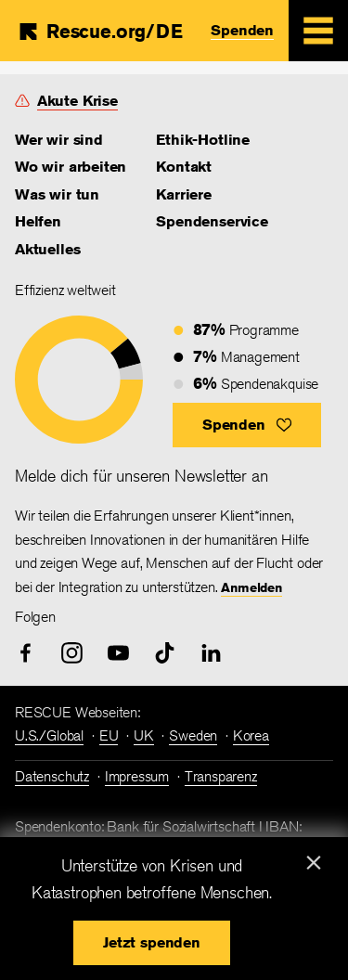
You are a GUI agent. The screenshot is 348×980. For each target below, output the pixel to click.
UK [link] (144, 735)
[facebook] (26, 653)
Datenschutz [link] (52, 776)
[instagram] (72, 653)
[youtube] (118, 653)
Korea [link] (251, 735)
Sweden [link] (193, 735)
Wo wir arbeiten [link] (71, 167)
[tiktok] (165, 653)
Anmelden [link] (251, 587)
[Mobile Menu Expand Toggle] (318, 31)
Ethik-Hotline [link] (203, 140)
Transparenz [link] (221, 776)
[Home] (100, 32)
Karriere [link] (184, 194)
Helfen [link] (38, 221)
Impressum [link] (137, 776)
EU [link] (109, 735)
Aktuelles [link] (47, 249)
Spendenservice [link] (212, 221)
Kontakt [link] (184, 167)
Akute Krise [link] (77, 101)
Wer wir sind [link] (59, 140)
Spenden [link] (242, 30)
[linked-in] (211, 653)
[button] (247, 425)
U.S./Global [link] (49, 735)
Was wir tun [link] (57, 194)
